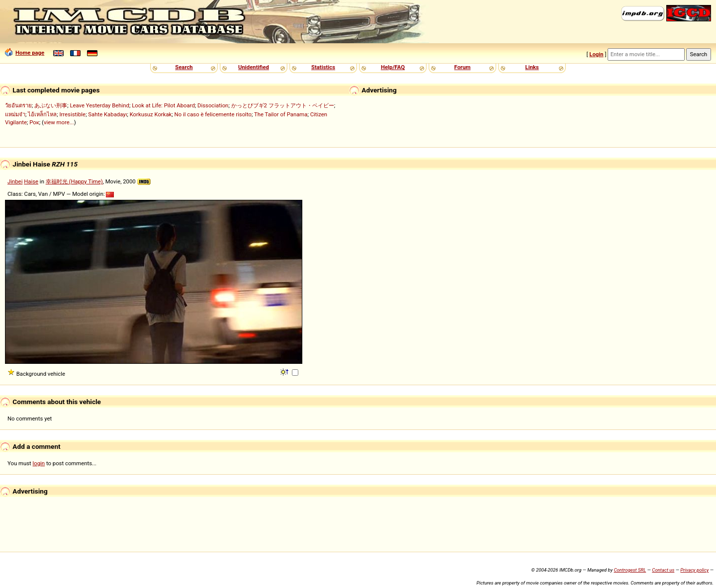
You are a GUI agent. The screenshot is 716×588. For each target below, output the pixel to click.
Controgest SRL (630, 570)
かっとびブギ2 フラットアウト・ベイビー (283, 105)
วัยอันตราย (18, 105)
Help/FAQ (393, 67)
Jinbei (15, 181)
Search (184, 67)
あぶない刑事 (51, 105)
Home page (25, 53)
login (39, 463)
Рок (34, 122)
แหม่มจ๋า (15, 114)
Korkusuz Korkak (151, 114)
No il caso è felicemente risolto (213, 114)
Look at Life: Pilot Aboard (163, 105)
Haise (31, 181)
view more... (59, 122)
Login (596, 54)
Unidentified (254, 67)
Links (532, 67)
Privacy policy (694, 570)
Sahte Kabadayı (107, 114)
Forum (463, 67)
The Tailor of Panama (281, 114)
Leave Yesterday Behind (99, 105)
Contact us (663, 570)
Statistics (323, 67)
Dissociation (213, 105)
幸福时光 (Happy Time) (74, 181)
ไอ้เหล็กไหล (42, 114)
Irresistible (72, 114)
